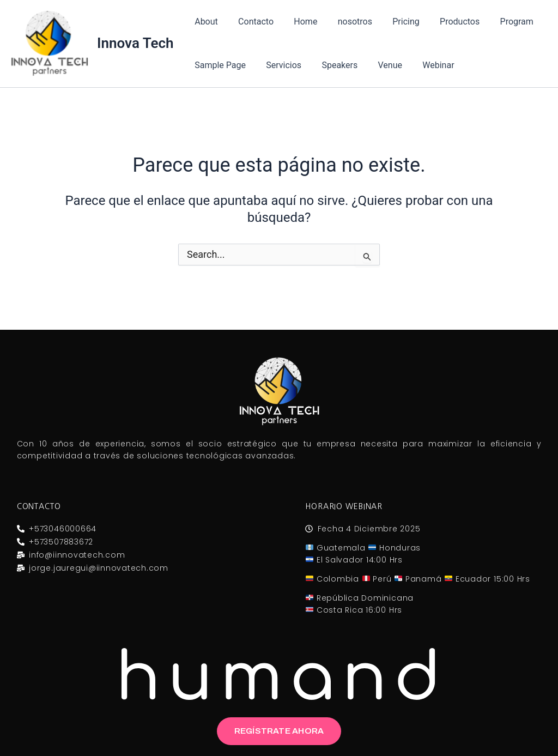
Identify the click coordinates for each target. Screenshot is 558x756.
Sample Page (219, 65)
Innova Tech (135, 43)
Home (298, 22)
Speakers (332, 65)
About (205, 22)
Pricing (393, 22)
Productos (444, 22)
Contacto (251, 22)
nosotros (345, 22)
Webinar (425, 65)
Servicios (279, 65)
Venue (380, 65)
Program (498, 22)
